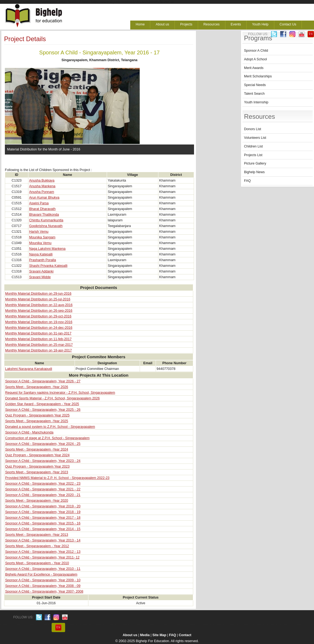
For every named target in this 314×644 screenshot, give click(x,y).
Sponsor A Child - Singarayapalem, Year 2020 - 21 (43, 495)
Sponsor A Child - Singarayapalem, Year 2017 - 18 (43, 518)
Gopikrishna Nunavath (46, 226)
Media (145, 635)
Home (140, 24)
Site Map (159, 635)
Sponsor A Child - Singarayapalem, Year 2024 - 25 (43, 444)
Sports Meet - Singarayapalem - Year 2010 (37, 563)
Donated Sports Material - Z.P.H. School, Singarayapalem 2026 (52, 398)
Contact (185, 635)
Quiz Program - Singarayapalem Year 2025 (37, 415)
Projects (186, 24)
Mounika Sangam (42, 237)
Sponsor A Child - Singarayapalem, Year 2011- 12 (42, 557)
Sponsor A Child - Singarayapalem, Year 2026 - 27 (43, 381)
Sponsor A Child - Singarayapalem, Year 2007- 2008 (44, 592)
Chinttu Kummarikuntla (46, 220)
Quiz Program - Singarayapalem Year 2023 (37, 466)
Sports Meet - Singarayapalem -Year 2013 (37, 535)
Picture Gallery (255, 163)
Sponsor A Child (256, 51)
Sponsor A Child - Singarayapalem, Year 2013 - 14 (43, 540)
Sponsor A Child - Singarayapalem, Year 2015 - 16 (43, 523)
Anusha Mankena (42, 186)
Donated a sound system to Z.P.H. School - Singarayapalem (50, 427)
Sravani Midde (40, 277)
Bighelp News (254, 172)
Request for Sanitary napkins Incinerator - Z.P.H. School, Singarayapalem (60, 393)
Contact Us (288, 24)
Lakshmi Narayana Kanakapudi (29, 369)
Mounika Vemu (40, 243)
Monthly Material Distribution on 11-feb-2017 (38, 339)
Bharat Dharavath (42, 209)
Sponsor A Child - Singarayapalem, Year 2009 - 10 (43, 580)
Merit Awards (254, 68)
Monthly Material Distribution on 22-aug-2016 (39, 305)
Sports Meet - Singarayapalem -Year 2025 (37, 421)
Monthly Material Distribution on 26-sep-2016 (39, 311)
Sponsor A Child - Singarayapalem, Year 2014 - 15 (43, 529)
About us (162, 24)
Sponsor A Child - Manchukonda (29, 432)
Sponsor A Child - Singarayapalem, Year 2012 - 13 (43, 552)
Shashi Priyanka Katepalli (48, 266)
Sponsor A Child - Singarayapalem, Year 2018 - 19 (43, 512)
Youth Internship (256, 102)
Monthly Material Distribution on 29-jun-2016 (38, 294)
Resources (212, 24)
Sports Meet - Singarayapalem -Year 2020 (37, 501)
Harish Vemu (39, 232)
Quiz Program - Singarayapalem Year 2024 (37, 455)
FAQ (247, 181)
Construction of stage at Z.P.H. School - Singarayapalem (47, 438)
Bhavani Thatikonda (44, 215)
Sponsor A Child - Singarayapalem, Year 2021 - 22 (43, 489)
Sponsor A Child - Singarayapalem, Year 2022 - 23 (43, 484)
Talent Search (254, 94)
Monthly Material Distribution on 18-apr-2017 (39, 350)
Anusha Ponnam (42, 192)
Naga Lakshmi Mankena (47, 249)
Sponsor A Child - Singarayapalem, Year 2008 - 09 (43, 586)
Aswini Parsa (39, 203)
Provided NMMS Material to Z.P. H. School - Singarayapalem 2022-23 (57, 478)
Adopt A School (255, 59)
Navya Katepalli (41, 254)
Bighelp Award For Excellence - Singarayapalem (41, 574)
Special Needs (255, 85)
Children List (253, 146)
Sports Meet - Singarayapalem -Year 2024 (37, 449)
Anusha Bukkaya (42, 180)
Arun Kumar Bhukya (44, 198)
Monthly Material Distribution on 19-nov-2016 (39, 322)
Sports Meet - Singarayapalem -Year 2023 (37, 472)
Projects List (253, 155)
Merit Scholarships (258, 76)
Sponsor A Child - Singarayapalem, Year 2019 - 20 (43, 506)
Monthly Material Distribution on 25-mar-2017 (39, 345)
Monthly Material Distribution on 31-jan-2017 (38, 333)
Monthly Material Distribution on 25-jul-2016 (38, 299)
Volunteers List (255, 138)
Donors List (253, 129)
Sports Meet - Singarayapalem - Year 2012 (37, 546)
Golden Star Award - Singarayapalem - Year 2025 (42, 404)
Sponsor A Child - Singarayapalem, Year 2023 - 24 (43, 461)
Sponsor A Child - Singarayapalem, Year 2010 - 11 (43, 569)
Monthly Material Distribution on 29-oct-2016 (38, 316)
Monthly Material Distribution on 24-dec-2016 (39, 328)
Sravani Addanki (41, 271)
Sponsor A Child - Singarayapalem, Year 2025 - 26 (43, 410)
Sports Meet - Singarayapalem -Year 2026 (37, 387)
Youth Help (260, 24)
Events (236, 24)
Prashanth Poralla (43, 260)
